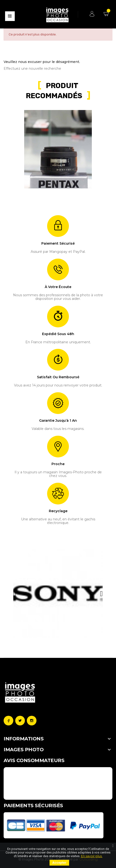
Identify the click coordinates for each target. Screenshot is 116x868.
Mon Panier (107, 13)
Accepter (59, 863)
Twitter (20, 721)
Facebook (8, 721)
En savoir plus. (92, 856)
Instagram (32, 721)
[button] (15, 594)
